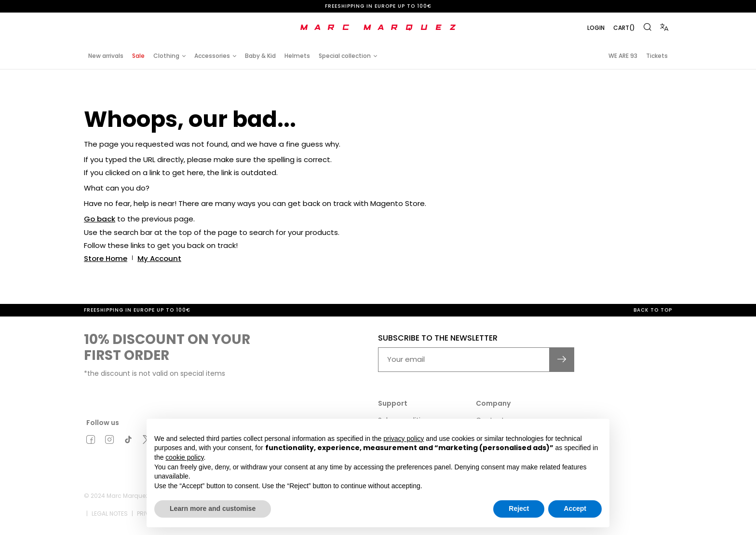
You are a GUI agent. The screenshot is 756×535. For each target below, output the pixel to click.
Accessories (212, 56)
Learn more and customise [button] (213, 508)
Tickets (657, 56)
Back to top (653, 309)
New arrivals (106, 56)
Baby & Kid (260, 56)
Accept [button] (575, 508)
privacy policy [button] (404, 439)
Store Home (106, 258)
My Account (159, 258)
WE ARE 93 (623, 56)
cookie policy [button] (184, 457)
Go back (100, 219)
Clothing (166, 56)
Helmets (297, 56)
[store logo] (378, 27)
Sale (138, 56)
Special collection (345, 56)
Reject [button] (519, 508)
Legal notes (110, 513)
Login (596, 28)
